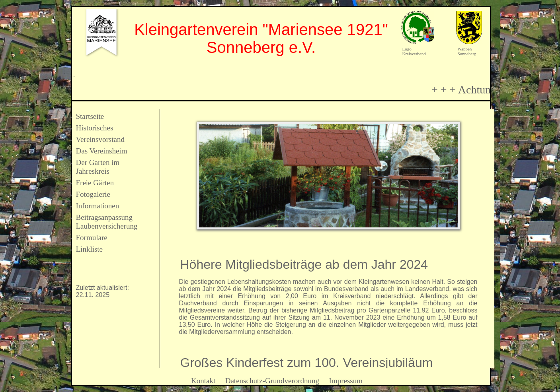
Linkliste (90, 249)
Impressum (346, 381)
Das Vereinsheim (102, 151)
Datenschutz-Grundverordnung (272, 381)
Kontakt (203, 381)
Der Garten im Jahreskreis (98, 167)
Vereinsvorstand (100, 139)
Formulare (92, 238)
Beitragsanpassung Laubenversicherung (107, 222)
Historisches (95, 128)
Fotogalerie (93, 194)
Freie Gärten (95, 183)
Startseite (90, 116)
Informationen (98, 206)
